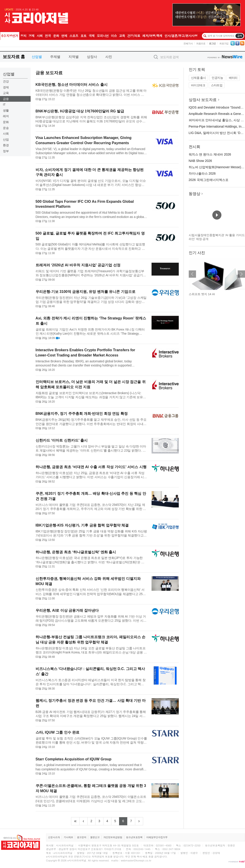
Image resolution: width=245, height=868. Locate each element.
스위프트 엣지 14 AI (202, 294)
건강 (6, 81)
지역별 (74, 57)
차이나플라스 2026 (202, 173)
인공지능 (217, 78)
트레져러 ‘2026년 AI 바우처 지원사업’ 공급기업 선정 (78, 265)
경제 (6, 87)
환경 (6, 145)
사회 (6, 134)
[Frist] (75, 821)
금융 (6, 99)
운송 (6, 128)
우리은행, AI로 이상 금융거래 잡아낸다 (67, 610)
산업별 (37, 57)
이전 (192, 274)
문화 (6, 122)
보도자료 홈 (14, 57)
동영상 (195, 194)
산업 (6, 140)
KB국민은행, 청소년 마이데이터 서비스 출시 (72, 85)
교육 (6, 93)
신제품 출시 (198, 78)
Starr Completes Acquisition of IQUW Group (74, 759)
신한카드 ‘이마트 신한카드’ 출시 (62, 440)
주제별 (55, 57)
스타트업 (217, 85)
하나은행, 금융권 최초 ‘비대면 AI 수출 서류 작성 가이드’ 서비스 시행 (91, 467)
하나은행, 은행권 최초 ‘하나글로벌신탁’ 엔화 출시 (76, 552)
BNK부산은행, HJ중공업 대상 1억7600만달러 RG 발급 (80, 111)
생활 (6, 110)
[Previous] (83, 821)
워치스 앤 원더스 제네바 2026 (210, 154)
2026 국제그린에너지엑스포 (209, 180)
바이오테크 (198, 85)
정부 (6, 151)
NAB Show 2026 (200, 161)
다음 (241, 274)
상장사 (92, 57)
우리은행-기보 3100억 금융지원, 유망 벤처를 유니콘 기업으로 (86, 292)
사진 (109, 57)
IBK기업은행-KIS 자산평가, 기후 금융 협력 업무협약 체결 (82, 525)
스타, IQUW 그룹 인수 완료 (58, 732)
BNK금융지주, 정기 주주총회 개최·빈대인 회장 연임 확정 (82, 414)
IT (4, 105)
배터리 (233, 78)
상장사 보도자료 (203, 100)
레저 (6, 116)
